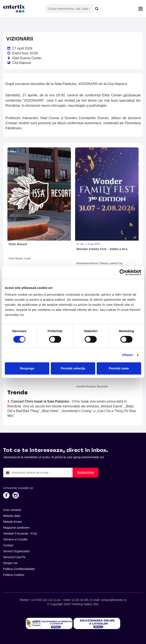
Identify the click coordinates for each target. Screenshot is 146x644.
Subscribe (85, 472)
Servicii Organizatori (16, 551)
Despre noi (10, 563)
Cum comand (12, 510)
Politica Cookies (14, 575)
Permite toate (119, 368)
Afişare (128, 355)
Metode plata (12, 516)
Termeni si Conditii (15, 539)
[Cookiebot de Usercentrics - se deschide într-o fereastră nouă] (123, 272)
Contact (8, 545)
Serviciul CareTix (14, 557)
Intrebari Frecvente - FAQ (20, 534)
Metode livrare (13, 522)
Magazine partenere (16, 528)
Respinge (27, 368)
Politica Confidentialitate (19, 569)
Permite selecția (73, 368)
